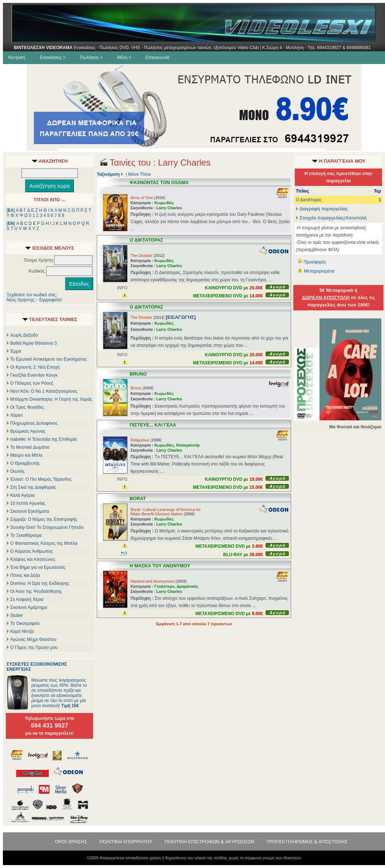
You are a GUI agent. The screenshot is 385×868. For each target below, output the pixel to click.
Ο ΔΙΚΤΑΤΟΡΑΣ (146, 240)
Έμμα (16, 351)
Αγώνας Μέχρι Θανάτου (33, 639)
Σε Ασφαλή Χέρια (27, 599)
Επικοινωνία (157, 58)
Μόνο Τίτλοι (139, 174)
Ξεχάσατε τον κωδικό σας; (32, 295)
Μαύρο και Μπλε (26, 455)
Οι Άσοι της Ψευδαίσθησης (36, 591)
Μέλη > (124, 58)
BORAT (138, 498)
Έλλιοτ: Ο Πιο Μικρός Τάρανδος (41, 479)
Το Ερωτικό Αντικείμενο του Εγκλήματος (49, 359)
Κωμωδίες (164, 203)
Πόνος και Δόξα (25, 575)
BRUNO (138, 374)
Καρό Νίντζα (22, 631)
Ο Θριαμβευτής (25, 463)
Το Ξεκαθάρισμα (26, 535)
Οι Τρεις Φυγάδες (27, 407)
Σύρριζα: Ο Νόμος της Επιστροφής (44, 519)
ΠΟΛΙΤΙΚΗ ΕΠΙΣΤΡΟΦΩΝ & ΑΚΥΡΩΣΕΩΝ (209, 842)
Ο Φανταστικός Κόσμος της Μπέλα (44, 543)
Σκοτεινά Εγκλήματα (30, 511)
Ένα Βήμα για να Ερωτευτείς (38, 567)
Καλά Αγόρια (22, 495)
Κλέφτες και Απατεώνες (33, 559)
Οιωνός (17, 471)
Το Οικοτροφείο (25, 623)
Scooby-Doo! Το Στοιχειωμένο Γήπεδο (47, 527)
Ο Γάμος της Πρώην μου (34, 647)
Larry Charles (169, 208)
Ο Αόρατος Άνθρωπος (31, 551)
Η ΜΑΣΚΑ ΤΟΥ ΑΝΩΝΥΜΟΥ (160, 566)
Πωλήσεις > (91, 58)
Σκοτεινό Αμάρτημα (29, 607)
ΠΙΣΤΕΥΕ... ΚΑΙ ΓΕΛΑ (153, 425)
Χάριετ (17, 415)
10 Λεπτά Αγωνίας (28, 503)
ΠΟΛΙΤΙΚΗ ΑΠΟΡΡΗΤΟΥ (126, 842)
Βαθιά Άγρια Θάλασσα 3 (33, 343)
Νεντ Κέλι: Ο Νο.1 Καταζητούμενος (44, 391)
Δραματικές (187, 586)
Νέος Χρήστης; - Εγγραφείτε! (34, 300)
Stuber (17, 615)
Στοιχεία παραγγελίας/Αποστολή (333, 218)
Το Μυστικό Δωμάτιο (30, 447)
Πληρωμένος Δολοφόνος (34, 423)
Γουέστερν (164, 586)
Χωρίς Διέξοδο (24, 335)
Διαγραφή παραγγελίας (322, 209)
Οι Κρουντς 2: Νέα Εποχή (35, 367)
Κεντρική (17, 58)
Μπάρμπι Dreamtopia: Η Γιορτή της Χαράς (51, 399)
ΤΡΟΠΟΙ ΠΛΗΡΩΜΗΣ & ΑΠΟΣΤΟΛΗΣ (307, 842)
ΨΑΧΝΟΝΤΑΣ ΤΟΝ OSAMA (159, 183)
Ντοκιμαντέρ (188, 445)
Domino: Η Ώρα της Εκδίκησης (40, 583)
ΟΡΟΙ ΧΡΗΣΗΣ (71, 842)
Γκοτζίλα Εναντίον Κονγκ (34, 375)
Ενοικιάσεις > (53, 58)
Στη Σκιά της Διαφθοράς (33, 487)
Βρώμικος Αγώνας (28, 431)
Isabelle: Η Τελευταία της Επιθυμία (43, 439)
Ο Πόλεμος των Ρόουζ (32, 383)
